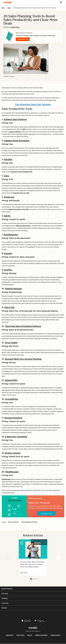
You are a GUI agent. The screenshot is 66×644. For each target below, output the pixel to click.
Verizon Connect (13, 453)
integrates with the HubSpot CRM (21, 172)
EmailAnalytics (11, 235)
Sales (9, 8)
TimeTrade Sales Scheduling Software (23, 326)
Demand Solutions (13, 418)
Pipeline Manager (13, 289)
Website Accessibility (41, 635)
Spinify (7, 216)
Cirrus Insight (11, 343)
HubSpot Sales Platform (15, 119)
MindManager (12, 472)
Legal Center (10, 635)
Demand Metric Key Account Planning (23, 359)
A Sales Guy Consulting (16, 437)
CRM (24, 129)
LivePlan (8, 270)
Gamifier (8, 159)
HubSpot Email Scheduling (17, 141)
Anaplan (8, 253)
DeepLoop (9, 197)
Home (3, 8)
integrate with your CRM (21, 193)
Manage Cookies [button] (55, 635)
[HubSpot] (33, 628)
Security (30, 635)
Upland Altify (11, 380)
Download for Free (23, 39)
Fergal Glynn (15, 27)
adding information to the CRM (18, 209)
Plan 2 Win (9, 307)
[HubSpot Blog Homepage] (8, 2)
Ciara (7, 176)
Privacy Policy (20, 635)
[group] (33, 558)
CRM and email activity (23, 226)
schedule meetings (15, 132)
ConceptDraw (11, 399)
